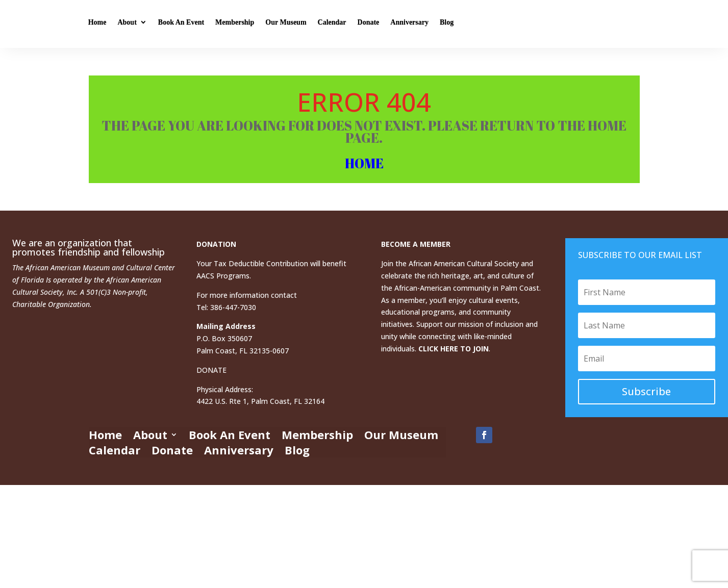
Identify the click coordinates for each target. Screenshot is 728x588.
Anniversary (517, 24)
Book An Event (288, 24)
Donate (475, 24)
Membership (342, 24)
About (234, 24)
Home (204, 24)
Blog (554, 24)
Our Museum (393, 24)
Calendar (439, 24)
